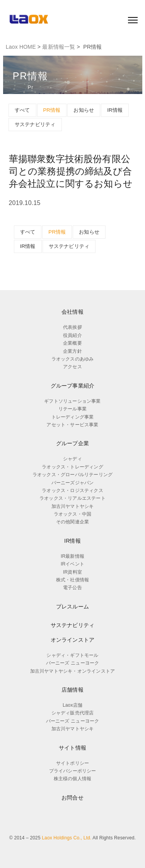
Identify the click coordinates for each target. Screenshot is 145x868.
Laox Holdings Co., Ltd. (67, 838)
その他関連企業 (72, 522)
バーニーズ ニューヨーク (73, 663)
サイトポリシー (72, 763)
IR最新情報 (72, 556)
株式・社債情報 (72, 580)
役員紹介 (72, 335)
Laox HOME (21, 47)
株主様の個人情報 (73, 779)
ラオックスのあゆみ (73, 359)
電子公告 (72, 588)
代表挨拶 (72, 327)
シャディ (72, 459)
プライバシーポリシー (73, 771)
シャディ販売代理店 (73, 713)
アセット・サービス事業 (72, 425)
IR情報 (115, 110)
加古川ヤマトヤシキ (73, 506)
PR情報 (52, 110)
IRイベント (72, 564)
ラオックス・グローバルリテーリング (72, 475)
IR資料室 (72, 572)
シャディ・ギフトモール (72, 655)
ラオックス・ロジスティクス (72, 490)
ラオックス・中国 (73, 514)
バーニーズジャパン (73, 483)
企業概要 (72, 343)
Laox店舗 (72, 705)
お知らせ (84, 110)
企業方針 (72, 351)
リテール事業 (72, 409)
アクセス (72, 367)
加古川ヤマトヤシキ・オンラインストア (73, 671)
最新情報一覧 (59, 47)
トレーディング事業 (73, 417)
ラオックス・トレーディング (72, 467)
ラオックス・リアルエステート (72, 498)
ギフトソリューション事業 (72, 401)
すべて (22, 110)
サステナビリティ (35, 124)
